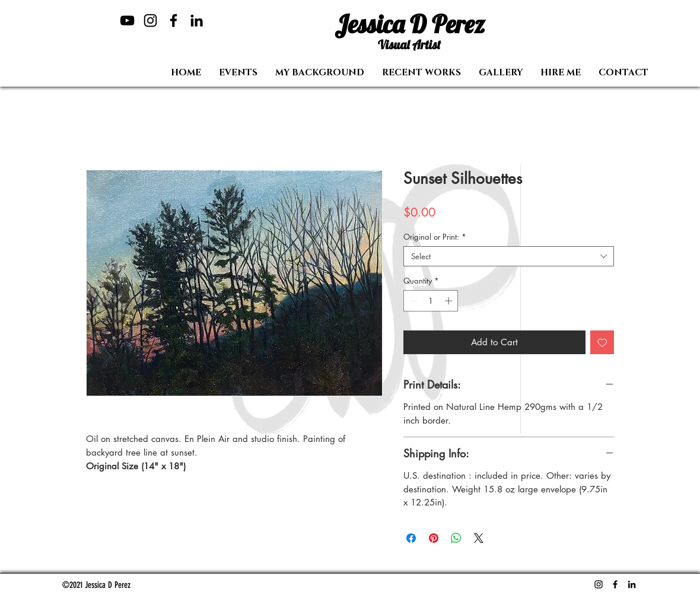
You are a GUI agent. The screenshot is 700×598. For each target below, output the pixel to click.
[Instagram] (150, 20)
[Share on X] (479, 538)
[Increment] (450, 301)
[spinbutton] (431, 301)
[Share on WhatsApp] (456, 538)
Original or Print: (435, 237)
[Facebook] (174, 20)
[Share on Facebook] (411, 538)
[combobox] (509, 256)
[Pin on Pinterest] (434, 538)
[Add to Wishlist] (602, 343)
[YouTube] (127, 20)
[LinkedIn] (197, 20)
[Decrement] (412, 301)
